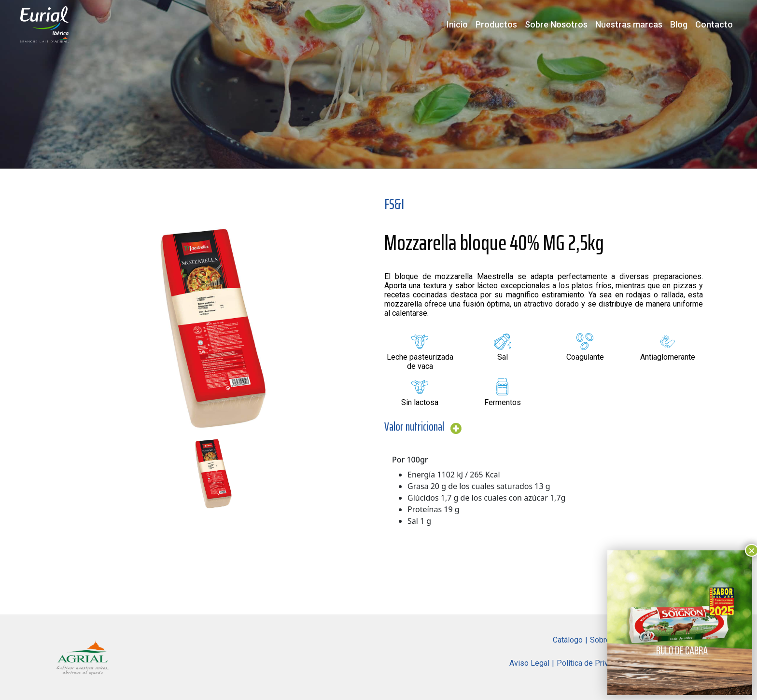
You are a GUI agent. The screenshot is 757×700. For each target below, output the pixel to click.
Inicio (457, 24)
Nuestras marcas (629, 24)
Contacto (714, 24)
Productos (496, 24)
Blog (679, 24)
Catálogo (568, 640)
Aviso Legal (529, 663)
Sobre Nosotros (556, 24)
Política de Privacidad (594, 663)
